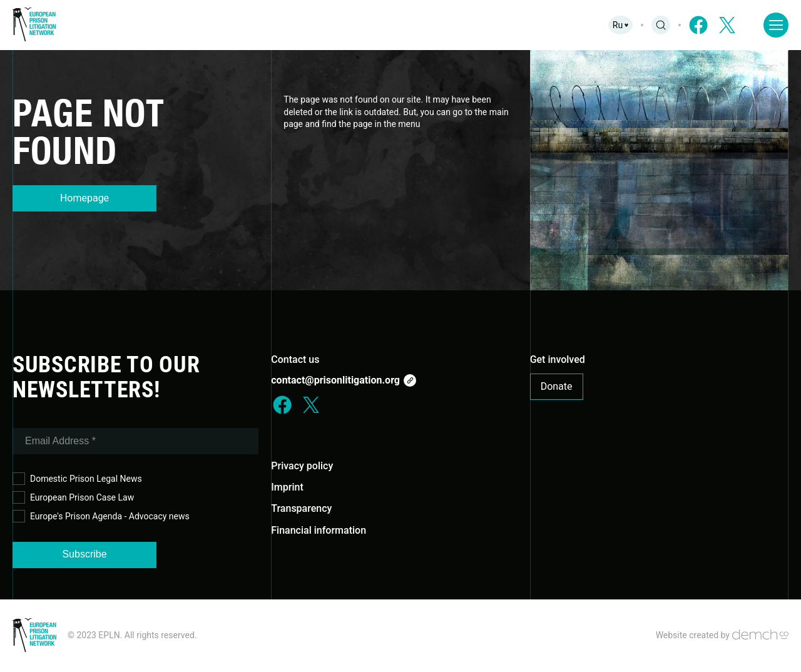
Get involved (558, 359)
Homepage (84, 198)
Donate (557, 386)
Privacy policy (302, 466)
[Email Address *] (135, 441)
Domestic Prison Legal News (77, 479)
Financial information (319, 530)
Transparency (301, 508)
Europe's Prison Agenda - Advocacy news (101, 517)
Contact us (295, 359)
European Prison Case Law (73, 498)
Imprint (287, 487)
